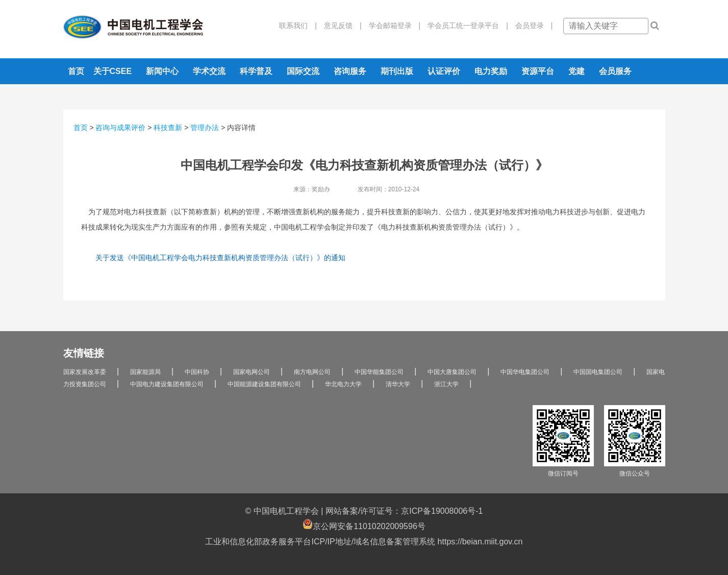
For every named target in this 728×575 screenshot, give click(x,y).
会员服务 (615, 71)
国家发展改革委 (85, 372)
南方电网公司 (312, 372)
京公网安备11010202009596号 (364, 525)
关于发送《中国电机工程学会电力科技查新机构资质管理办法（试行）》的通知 (220, 258)
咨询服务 (350, 71)
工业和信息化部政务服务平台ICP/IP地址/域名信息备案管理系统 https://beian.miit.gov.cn (364, 542)
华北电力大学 (343, 384)
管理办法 (205, 128)
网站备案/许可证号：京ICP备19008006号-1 (404, 511)
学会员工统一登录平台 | (464, 26)
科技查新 (168, 128)
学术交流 (209, 71)
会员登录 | (531, 26)
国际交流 (303, 71)
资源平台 (538, 71)
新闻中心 (162, 71)
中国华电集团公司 (525, 372)
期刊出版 (397, 71)
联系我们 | (298, 26)
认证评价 (444, 71)
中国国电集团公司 (598, 372)
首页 (76, 71)
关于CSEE (113, 71)
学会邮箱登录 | (391, 26)
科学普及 (256, 71)
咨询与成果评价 (120, 128)
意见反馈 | (339, 26)
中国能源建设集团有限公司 (264, 384)
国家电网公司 (252, 372)
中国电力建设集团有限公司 (167, 384)
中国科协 (197, 372)
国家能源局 (145, 372)
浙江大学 (446, 384)
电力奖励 (491, 71)
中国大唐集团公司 (452, 372)
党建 (576, 71)
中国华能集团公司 (379, 372)
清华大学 (398, 384)
